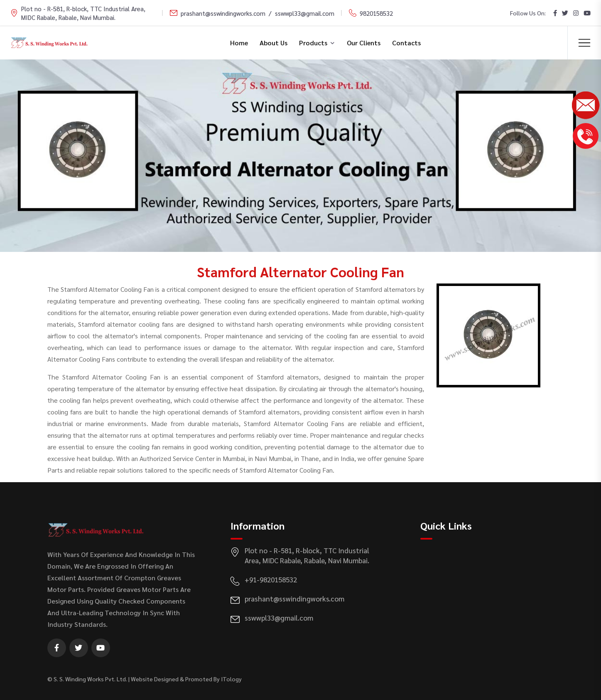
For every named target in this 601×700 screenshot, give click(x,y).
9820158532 (376, 13)
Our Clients (364, 43)
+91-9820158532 (271, 579)
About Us (274, 43)
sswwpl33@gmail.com (305, 13)
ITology (231, 679)
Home (239, 43)
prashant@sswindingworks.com (223, 13)
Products (313, 43)
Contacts (406, 43)
